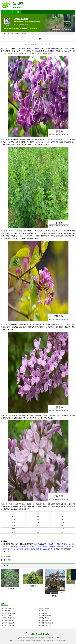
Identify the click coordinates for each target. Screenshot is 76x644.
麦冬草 (27, 549)
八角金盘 (14, 546)
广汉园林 (41, 44)
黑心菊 (45, 546)
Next (72, 566)
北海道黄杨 (69, 546)
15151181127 (40, 634)
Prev (71, 566)
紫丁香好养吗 (43, 613)
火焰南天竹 (5, 549)
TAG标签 (17, 641)
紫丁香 (23, 48)
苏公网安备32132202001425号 (58, 641)
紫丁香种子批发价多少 (9, 625)
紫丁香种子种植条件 (45, 616)
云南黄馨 (20, 549)
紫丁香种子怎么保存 (8, 623)
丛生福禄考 (47, 549)
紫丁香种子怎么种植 (8, 620)
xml (14, 641)
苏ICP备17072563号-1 (42, 641)
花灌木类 (25, 33)
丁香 (52, 48)
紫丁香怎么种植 (7, 616)
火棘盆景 (33, 586)
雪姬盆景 (55, 596)
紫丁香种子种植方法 (45, 618)
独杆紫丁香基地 (44, 608)
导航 (18, 12)
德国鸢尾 (11, 589)
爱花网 (34, 641)
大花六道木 (5, 546)
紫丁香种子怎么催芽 (45, 620)
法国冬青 (60, 546)
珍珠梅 (9, 560)
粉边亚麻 (51, 544)
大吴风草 (22, 546)
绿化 (2, 140)
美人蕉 (71, 544)
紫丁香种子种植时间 (8, 618)
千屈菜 (58, 544)
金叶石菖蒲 (31, 546)
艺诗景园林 (29, 641)
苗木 (39, 48)
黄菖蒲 (64, 544)
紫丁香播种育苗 (7, 611)
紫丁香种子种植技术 (8, 608)
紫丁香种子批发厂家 (45, 625)
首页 (4, 12)
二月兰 (39, 546)
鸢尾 (33, 549)
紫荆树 (9, 557)
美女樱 (39, 549)
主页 (12, 33)
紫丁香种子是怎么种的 (46, 623)
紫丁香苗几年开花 (45, 611)
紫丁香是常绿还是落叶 (9, 613)
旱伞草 (13, 549)
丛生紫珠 (43, 544)
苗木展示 (18, 33)
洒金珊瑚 (52, 546)
